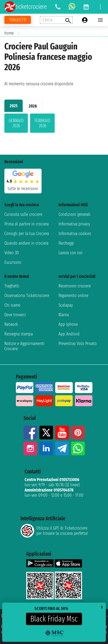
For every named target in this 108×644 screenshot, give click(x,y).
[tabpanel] (54, 124)
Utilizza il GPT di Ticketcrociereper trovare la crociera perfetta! (54, 531)
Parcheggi (66, 243)
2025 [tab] (14, 106)
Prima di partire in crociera (27, 224)
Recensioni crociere (75, 286)
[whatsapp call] (72, 7)
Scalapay (66, 305)
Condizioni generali (75, 214)
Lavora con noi (71, 253)
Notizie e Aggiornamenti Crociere (24, 346)
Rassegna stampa (19, 334)
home (9, 33)
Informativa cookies (75, 234)
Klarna (64, 315)
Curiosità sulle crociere (23, 214)
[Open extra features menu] (56, 20)
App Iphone (68, 324)
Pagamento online (73, 296)
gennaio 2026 (16, 123)
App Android (69, 334)
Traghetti (12, 286)
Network (11, 324)
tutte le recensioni (23, 189)
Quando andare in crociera (26, 243)
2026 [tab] (33, 106)
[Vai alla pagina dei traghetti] (18, 20)
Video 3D (11, 253)
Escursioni (13, 262)
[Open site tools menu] (100, 7)
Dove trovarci (15, 315)
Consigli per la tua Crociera (27, 234)
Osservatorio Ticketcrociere (27, 296)
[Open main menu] (100, 20)
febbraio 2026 (42, 123)
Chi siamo (12, 305)
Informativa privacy (74, 224)
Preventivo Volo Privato (78, 344)
